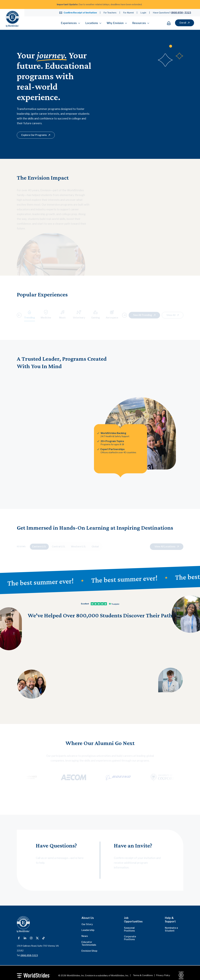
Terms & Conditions (143, 975)
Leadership (88, 930)
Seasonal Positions (129, 929)
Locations (93, 23)
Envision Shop (89, 951)
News (85, 936)
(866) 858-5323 (29, 955)
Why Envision (117, 23)
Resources (141, 23)
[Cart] (170, 23)
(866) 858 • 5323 (181, 13)
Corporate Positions (130, 938)
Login (143, 13)
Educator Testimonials (89, 943)
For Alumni (128, 13)
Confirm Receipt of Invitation (80, 13)
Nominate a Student (171, 929)
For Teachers (110, 13)
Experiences (70, 23)
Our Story (87, 924)
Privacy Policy (163, 975)
